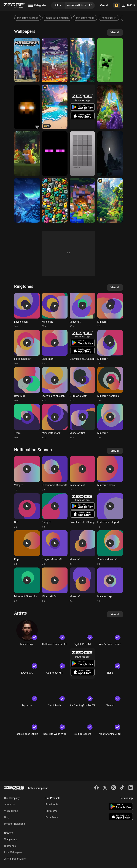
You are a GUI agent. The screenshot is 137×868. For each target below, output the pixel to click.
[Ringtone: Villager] (27, 474)
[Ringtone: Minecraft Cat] (82, 422)
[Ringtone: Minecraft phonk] (55, 422)
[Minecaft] (82, 200)
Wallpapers (11, 839)
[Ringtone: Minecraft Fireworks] (27, 585)
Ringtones (10, 846)
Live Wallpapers (13, 852)
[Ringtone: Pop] (27, 548)
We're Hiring (11, 811)
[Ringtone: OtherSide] (27, 385)
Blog (7, 817)
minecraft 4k (109, 18)
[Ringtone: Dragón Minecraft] (55, 548)
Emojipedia (52, 805)
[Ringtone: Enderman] (55, 347)
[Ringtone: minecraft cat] (82, 474)
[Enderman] (55, 154)
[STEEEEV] (27, 60)
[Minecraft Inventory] (82, 154)
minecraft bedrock (28, 18)
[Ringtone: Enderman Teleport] (110, 511)
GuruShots (52, 811)
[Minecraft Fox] (27, 154)
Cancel (104, 5)
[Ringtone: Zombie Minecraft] (110, 548)
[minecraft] (55, 200)
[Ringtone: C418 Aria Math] (82, 385)
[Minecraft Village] (110, 200)
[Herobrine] (27, 107)
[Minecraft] (110, 107)
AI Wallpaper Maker (15, 859)
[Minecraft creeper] (110, 60)
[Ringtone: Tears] (27, 422)
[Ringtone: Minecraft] (55, 310)
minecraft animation (57, 18)
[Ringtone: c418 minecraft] (27, 347)
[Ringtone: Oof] (27, 511)
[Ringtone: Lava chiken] (27, 310)
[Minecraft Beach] (55, 107)
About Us (10, 805)
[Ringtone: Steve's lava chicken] (55, 385)
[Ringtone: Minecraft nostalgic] (110, 385)
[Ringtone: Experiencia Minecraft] (55, 474)
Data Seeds (52, 817)
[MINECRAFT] (55, 60)
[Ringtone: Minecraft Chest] (110, 474)
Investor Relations (15, 824)
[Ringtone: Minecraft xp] (110, 585)
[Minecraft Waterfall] (82, 60)
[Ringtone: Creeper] (55, 511)
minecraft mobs (85, 18)
